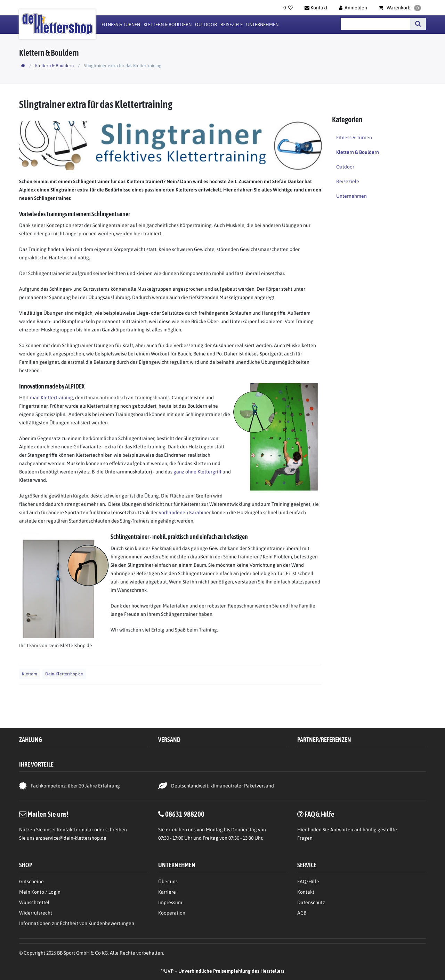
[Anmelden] (353, 8)
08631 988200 (185, 814)
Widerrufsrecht (36, 913)
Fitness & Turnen (121, 25)
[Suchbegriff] (375, 24)
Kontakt (306, 892)
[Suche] (418, 24)
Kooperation (172, 913)
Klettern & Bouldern (168, 25)
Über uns (168, 881)
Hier (302, 830)
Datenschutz (311, 902)
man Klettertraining (51, 398)
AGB (302, 913)
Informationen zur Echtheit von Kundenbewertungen (77, 923)
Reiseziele (232, 25)
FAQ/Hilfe (308, 881)
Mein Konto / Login (40, 892)
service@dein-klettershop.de (75, 838)
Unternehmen (262, 25)
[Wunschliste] (288, 8)
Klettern (30, 674)
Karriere (167, 892)
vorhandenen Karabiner (185, 512)
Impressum (170, 902)
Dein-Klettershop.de (64, 674)
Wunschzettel (34, 902)
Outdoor (206, 25)
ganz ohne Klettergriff (197, 472)
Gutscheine (31, 881)
